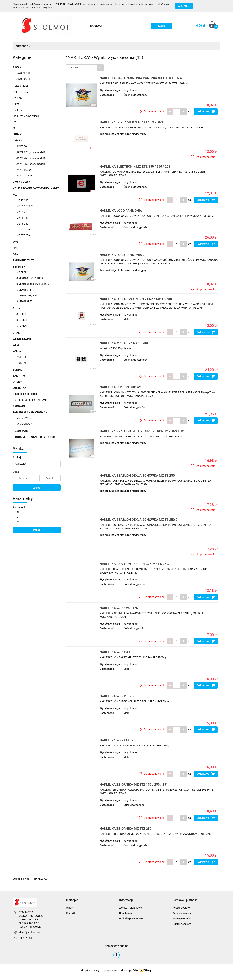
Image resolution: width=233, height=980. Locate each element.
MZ (16, 195)
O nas (69, 908)
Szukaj (37, 488)
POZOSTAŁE (20, 431)
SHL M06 (22, 326)
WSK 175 (21, 363)
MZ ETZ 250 (23, 235)
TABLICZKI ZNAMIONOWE (30, 412)
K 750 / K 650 (21, 183)
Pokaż (37, 530)
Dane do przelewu (183, 913)
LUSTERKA (19, 388)
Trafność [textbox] (73, 68)
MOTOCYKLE (24, 418)
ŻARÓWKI (19, 406)
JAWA (18, 141)
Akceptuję (184, 6)
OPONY (17, 382)
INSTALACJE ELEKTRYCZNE (30, 400)
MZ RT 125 (22, 200)
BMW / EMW (20, 86)
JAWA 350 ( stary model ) (31, 164)
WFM (16, 345)
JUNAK (17, 135)
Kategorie (23, 46)
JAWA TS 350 (24, 170)
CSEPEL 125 (20, 92)
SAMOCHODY (24, 424)
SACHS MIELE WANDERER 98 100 (34, 437)
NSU (15, 248)
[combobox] (85, 68)
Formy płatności (182, 919)
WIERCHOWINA (22, 339)
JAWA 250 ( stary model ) (31, 158)
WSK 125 (21, 357)
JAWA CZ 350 (24, 175)
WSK (17, 351)
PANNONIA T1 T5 (24, 260)
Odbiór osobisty (182, 924)
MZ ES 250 (22, 212)
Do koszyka (206, 111)
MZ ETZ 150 (23, 229)
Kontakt (71, 913)
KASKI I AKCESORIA (25, 394)
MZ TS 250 (22, 224)
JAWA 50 (22, 146)
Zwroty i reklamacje (131, 908)
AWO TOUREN (24, 79)
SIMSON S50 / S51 (27, 296)
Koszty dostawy (182, 908)
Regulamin (126, 913)
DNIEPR (18, 110)
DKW (16, 104)
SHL (16, 308)
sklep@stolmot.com (30, 932)
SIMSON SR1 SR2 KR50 (30, 278)
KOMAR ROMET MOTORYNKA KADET (36, 189)
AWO (17, 67)
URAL (16, 333)
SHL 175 (21, 314)
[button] (72, 900)
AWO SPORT (23, 73)
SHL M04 (22, 320)
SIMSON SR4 (24, 290)
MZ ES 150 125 (25, 206)
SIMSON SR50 (24, 301)
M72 (16, 242)
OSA (15, 254)
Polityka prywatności (131, 919)
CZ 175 (17, 98)
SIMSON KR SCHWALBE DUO (33, 284)
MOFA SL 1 (23, 272)
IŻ (14, 129)
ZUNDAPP (19, 370)
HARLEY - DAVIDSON (26, 116)
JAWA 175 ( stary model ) (31, 152)
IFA (15, 122)
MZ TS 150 (22, 218)
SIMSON (19, 267)
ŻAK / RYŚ (19, 376)
